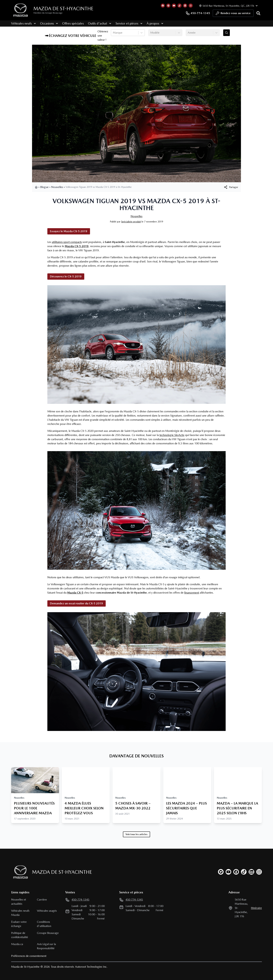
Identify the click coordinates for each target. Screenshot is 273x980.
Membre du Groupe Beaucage (48, 13)
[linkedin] (251, 872)
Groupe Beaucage (48, 933)
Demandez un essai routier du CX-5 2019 (76, 603)
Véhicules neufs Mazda (20, 913)
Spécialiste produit (131, 222)
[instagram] (259, 872)
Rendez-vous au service (233, 14)
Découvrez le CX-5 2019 (66, 276)
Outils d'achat (100, 23)
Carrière (42, 900)
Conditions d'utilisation (44, 924)
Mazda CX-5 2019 (77, 246)
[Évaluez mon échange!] (227, 33)
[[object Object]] (231, 187)
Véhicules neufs (24, 23)
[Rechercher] (258, 13)
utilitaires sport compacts (67, 242)
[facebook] (236, 872)
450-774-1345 (198, 13)
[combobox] (113, 33)
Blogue (44, 187)
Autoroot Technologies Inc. (91, 967)
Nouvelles (57, 187)
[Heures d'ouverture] (228, 6)
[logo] (21, 10)
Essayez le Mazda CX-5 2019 (69, 231)
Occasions (49, 23)
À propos (155, 23)
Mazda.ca (17, 944)
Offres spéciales (73, 23)
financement (192, 593)
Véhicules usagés (47, 911)
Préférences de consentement (29, 956)
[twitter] (221, 872)
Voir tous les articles (136, 834)
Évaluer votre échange (19, 924)
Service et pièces (129, 23)
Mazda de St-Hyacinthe (63, 9)
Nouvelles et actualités (19, 902)
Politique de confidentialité (20, 935)
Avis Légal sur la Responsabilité (46, 946)
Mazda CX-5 (75, 593)
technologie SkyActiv (172, 435)
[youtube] (228, 872)
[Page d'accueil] (19, 872)
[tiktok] (244, 872)
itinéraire (256, 908)
